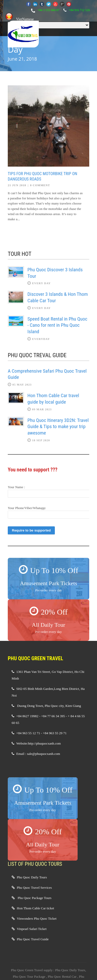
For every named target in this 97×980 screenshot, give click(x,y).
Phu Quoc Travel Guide (33, 939)
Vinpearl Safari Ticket (32, 929)
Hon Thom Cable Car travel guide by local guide (53, 399)
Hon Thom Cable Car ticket (35, 908)
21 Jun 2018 (17, 185)
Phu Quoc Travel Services (34, 888)
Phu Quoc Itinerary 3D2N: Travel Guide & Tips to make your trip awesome (58, 427)
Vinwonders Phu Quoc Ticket (37, 918)
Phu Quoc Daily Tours (32, 877)
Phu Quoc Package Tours (35, 898)
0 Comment (40, 185)
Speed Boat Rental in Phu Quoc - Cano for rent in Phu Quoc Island (57, 325)
